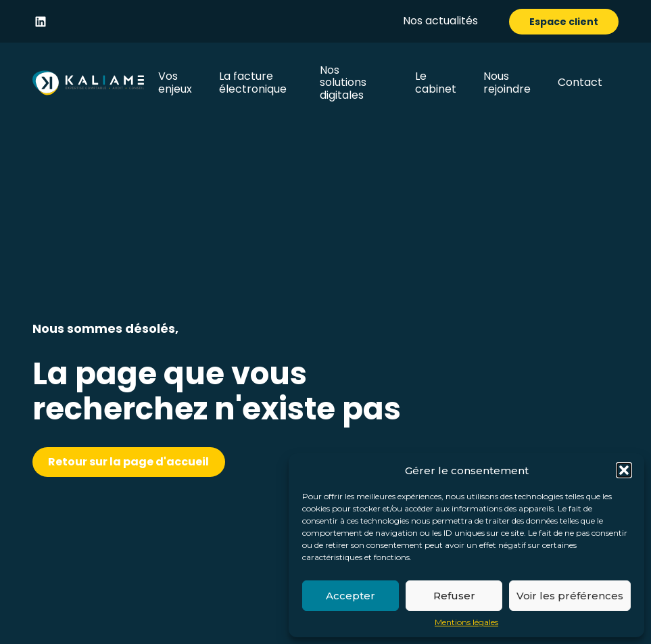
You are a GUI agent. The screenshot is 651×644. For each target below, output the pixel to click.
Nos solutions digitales (343, 83)
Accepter (351, 596)
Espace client (564, 22)
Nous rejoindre (507, 82)
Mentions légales (466, 622)
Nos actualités (440, 21)
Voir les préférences (570, 596)
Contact (580, 82)
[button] (624, 470)
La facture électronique (253, 82)
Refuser (454, 596)
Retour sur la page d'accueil (128, 462)
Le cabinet (436, 82)
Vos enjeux (175, 82)
